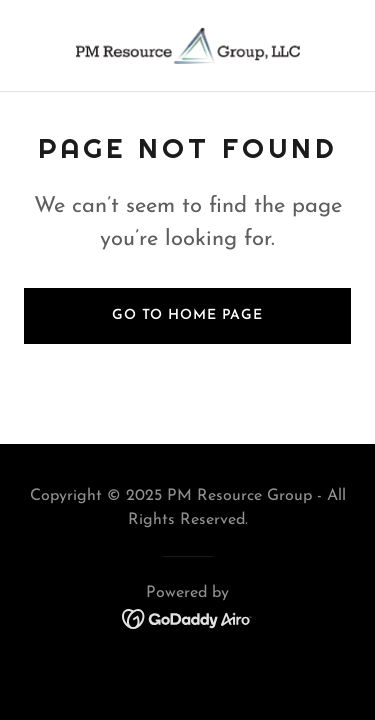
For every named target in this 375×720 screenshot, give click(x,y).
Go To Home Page (187, 315)
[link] (188, 45)
